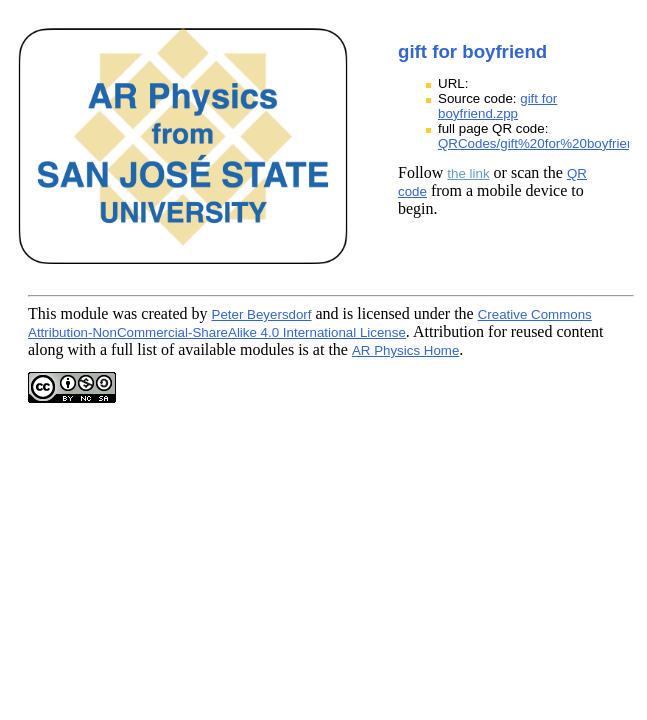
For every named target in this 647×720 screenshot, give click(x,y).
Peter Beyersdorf (262, 314)
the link (468, 173)
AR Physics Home (405, 350)
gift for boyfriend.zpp (497, 106)
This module (68, 313)
